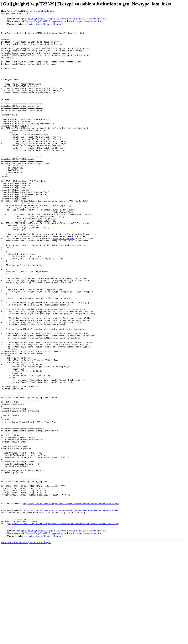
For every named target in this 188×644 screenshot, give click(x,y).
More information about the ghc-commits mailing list (26, 641)
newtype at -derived (64, 280)
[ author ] (59, 24)
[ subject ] (49, 24)
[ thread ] (39, 24)
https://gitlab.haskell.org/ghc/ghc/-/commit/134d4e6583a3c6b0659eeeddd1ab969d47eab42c (71, 599)
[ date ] (31, 24)
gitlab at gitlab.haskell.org (42, 11)
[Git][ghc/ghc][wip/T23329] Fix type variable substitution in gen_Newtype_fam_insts (66, 19)
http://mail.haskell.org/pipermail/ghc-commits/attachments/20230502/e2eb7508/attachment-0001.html (63, 622)
